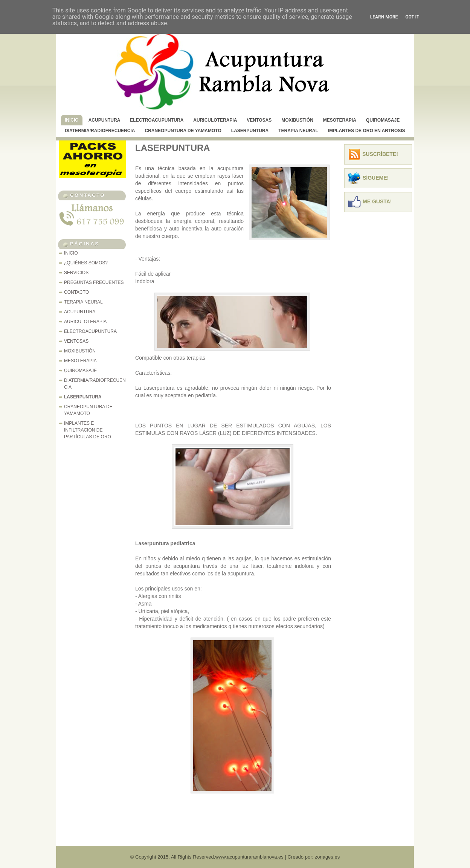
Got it (412, 17)
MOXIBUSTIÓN (297, 120)
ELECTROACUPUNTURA (157, 120)
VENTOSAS (259, 120)
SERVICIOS (76, 273)
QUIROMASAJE (383, 120)
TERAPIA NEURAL (298, 131)
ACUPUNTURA (105, 120)
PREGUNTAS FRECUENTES (94, 282)
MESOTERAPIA (340, 120)
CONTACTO (76, 292)
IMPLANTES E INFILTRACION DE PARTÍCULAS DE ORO (88, 430)
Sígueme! (376, 178)
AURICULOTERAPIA (215, 120)
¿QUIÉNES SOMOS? (86, 263)
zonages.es (327, 857)
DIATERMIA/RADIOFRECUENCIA (100, 131)
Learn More (384, 17)
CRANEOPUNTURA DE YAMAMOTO (183, 131)
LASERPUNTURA (250, 131)
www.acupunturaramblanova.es (249, 857)
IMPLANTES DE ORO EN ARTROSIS (367, 131)
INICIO (72, 120)
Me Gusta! (377, 201)
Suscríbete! (380, 154)
